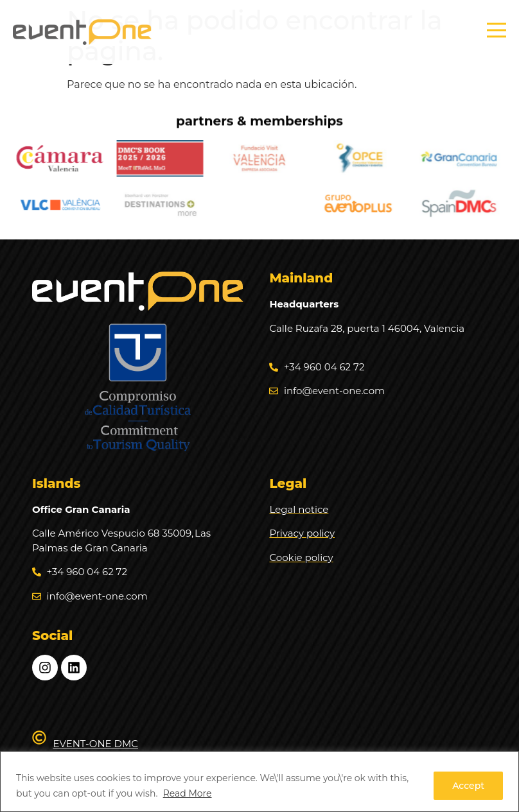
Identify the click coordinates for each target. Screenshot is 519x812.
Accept (468, 786)
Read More (188, 793)
